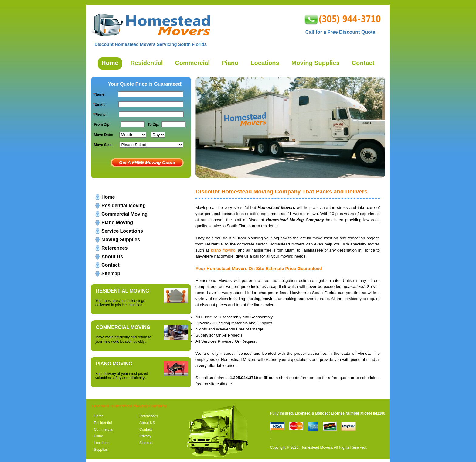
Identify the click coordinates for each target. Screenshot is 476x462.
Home (108, 197)
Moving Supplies (121, 240)
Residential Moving (124, 205)
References (114, 248)
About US (147, 423)
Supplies (101, 450)
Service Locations (122, 231)
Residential (103, 423)
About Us (112, 257)
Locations (102, 443)
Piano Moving (117, 222)
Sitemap (111, 274)
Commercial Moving (124, 214)
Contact (110, 265)
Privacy (145, 436)
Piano (99, 436)
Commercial (104, 429)
